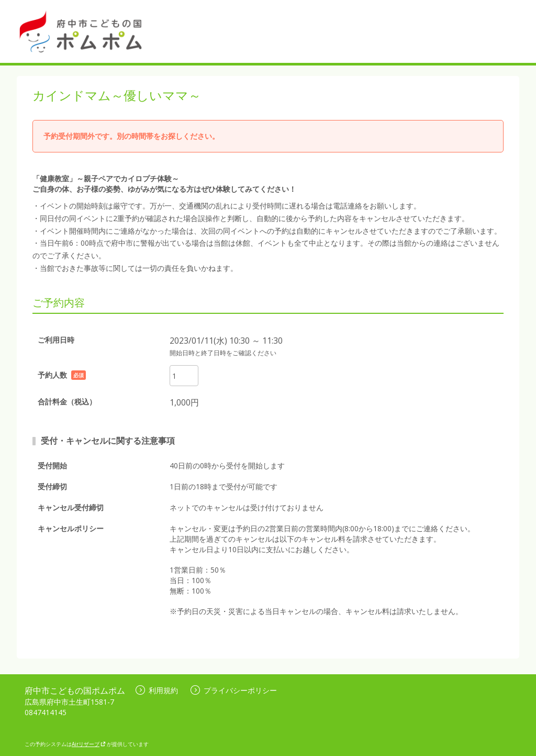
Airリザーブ (89, 744)
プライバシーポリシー (234, 690)
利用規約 (157, 690)
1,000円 (184, 402)
